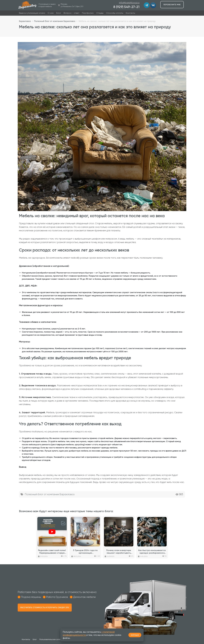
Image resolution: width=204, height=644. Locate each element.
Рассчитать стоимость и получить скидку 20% (45, 608)
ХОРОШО (135, 635)
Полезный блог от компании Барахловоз (50, 494)
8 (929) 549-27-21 (126, 7)
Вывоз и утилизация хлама (32, 13)
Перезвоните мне (172, 5)
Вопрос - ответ (71, 13)
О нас (51, 13)
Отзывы (100, 13)
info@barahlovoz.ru (129, 3)
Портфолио (88, 13)
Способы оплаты (115, 13)
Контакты (130, 13)
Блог (59, 13)
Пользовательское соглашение (53, 639)
